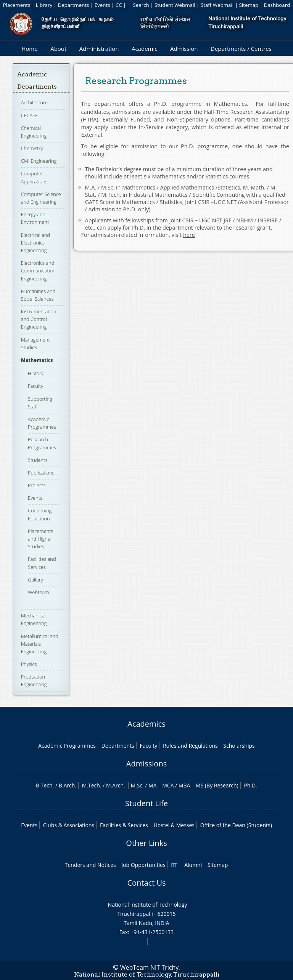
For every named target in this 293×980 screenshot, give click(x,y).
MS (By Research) (217, 785)
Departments (73, 5)
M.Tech (91, 785)
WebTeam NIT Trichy (150, 967)
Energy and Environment (35, 218)
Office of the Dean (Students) (236, 825)
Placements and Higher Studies (40, 539)
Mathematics (37, 360)
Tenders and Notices (90, 865)
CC (119, 5)
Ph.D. (250, 785)
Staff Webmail (217, 5)
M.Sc (136, 785)
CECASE (30, 115)
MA (152, 785)
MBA (184, 785)
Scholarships (239, 746)
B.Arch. (68, 785)
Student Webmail (175, 5)
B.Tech (44, 785)
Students (38, 460)
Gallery (35, 580)
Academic (144, 49)
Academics (146, 724)
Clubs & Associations (69, 825)
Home (29, 49)
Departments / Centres (241, 49)
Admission (184, 49)
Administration (99, 49)
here (189, 235)
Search (141, 5)
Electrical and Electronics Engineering (35, 243)
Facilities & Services (124, 825)
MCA (168, 785)
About (58, 49)
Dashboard (277, 5)
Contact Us (146, 883)
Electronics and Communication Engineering (38, 271)
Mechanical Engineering (34, 619)
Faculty (35, 386)
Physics (29, 664)
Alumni (193, 865)
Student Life (146, 803)
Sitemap (249, 5)
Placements (17, 5)
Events (102, 5)
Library (44, 5)
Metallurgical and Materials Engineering (40, 644)
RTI (175, 865)
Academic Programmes (42, 423)
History (36, 373)
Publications (41, 473)
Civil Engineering (39, 161)
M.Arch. (116, 785)
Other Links (146, 843)
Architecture (34, 102)
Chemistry (32, 148)
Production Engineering (34, 680)
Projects (37, 485)
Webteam (38, 592)
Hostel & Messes (174, 825)
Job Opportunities (143, 865)
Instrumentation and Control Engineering (39, 319)
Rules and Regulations (190, 746)
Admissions (146, 764)
